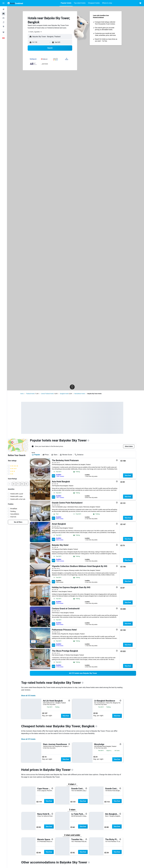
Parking (16, 511)
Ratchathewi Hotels (83, 394)
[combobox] (38, 32)
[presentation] (92, 440)
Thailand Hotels (34, 394)
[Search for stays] (3, 14)
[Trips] (3, 32)
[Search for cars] (3, 18)
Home (25, 394)
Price (49, 455)
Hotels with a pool (20, 494)
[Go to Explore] (3, 26)
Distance (82, 455)
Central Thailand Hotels (51, 394)
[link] (21, 522)
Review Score (69, 455)
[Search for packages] (3, 22)
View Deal (131, 475)
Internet (17, 517)
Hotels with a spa (20, 496)
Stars (58, 455)
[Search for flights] (3, 9)
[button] (3, 3)
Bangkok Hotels (68, 394)
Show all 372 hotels (32, 696)
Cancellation (18, 514)
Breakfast (17, 509)
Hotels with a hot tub (21, 499)
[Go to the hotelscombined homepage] (15, 3)
